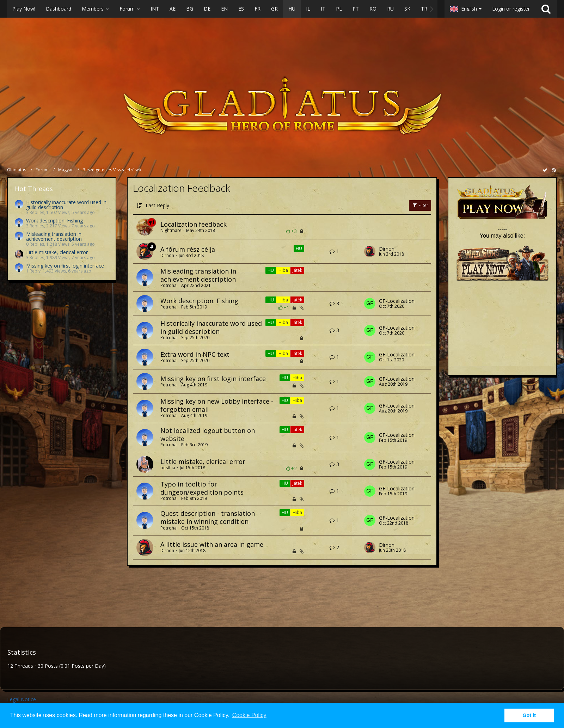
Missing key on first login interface (65, 266)
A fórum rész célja (188, 249)
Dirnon (167, 255)
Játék (297, 270)
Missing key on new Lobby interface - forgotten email (217, 405)
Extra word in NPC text (195, 354)
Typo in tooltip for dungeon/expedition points (202, 488)
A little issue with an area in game (212, 544)
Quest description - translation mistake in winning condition (208, 517)
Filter (420, 205)
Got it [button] (529, 715)
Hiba (283, 270)
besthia (168, 468)
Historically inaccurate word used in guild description (66, 205)
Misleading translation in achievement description (54, 236)
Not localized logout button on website (208, 435)
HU (299, 248)
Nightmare (171, 230)
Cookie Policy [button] (249, 715)
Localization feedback (194, 224)
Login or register (511, 9)
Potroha (168, 285)
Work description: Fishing (54, 221)
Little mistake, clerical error (57, 252)
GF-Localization (397, 301)
